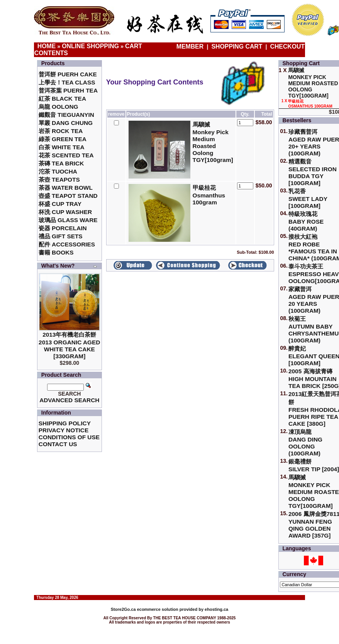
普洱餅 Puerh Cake (68, 74)
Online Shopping (90, 46)
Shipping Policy (65, 423)
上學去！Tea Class (67, 82)
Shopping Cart (237, 46)
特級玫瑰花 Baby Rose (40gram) (306, 221)
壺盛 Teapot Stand (68, 196)
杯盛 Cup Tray (60, 204)
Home (47, 46)
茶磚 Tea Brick (61, 163)
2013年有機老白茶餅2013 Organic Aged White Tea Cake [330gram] (69, 345)
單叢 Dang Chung (66, 123)
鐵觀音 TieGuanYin (66, 115)
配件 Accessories (67, 244)
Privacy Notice (64, 430)
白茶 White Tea (62, 147)
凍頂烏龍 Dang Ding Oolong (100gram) (305, 443)
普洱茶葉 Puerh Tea (68, 90)
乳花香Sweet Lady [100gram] (308, 198)
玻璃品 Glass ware (68, 220)
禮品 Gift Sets (61, 236)
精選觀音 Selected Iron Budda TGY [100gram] (313, 172)
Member (191, 46)
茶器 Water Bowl (66, 188)
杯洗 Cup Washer (65, 212)
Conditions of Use (69, 437)
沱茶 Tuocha (58, 171)
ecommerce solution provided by (158, 609)
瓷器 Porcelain (63, 228)
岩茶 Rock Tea (61, 131)
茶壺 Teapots (59, 180)
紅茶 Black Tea (62, 99)
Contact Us (58, 444)
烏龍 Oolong (58, 107)
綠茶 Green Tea (63, 139)
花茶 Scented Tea (66, 155)
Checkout (288, 46)
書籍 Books (56, 252)
